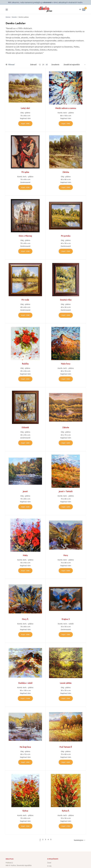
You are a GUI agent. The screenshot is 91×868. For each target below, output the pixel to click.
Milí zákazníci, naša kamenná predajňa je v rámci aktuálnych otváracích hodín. (45, 2)
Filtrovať (10, 65)
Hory (66, 555)
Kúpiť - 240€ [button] (25, 443)
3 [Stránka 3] (45, 839)
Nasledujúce (79, 840)
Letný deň (25, 108)
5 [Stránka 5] (51, 839)
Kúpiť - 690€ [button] (66, 571)
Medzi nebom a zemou (66, 108)
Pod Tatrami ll (66, 747)
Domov (8, 17)
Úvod (49, 863)
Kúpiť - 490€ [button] (25, 124)
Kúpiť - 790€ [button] (66, 124)
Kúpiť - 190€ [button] (66, 634)
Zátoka (66, 172)
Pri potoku (66, 236)
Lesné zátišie (66, 683)
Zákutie (66, 428)
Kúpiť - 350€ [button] (25, 826)
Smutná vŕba (66, 300)
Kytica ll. (66, 811)
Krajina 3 (66, 619)
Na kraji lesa (25, 747)
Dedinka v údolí (25, 683)
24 (43, 65)
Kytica (25, 811)
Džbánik (25, 428)
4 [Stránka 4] (48, 839)
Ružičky (25, 364)
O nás (49, 866)
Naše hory (66, 364)
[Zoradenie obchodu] (74, 65)
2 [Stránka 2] (43, 839)
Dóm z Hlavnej (25, 236)
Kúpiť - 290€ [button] (66, 251)
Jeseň (25, 491)
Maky (25, 555)
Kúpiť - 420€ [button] (25, 187)
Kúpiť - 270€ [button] (66, 826)
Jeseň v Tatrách (66, 491)
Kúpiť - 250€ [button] (25, 379)
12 (40, 65)
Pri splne (25, 172)
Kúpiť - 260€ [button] (66, 315)
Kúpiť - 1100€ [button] (25, 698)
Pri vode (25, 300)
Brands (14, 17)
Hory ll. (25, 619)
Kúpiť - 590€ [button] (66, 187)
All (47, 65)
